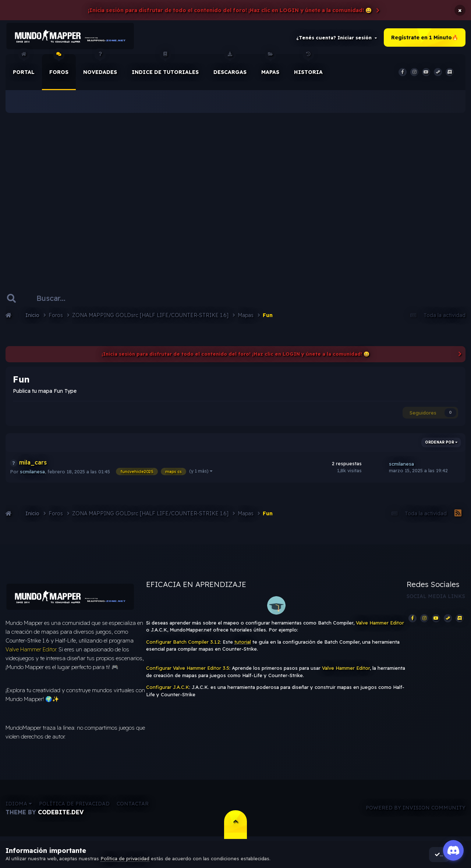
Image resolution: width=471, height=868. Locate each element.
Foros (59, 66)
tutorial (243, 643)
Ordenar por (441, 443)
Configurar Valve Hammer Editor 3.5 (188, 669)
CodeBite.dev (61, 814)
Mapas (270, 66)
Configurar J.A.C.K (168, 689)
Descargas (230, 66)
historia (308, 66)
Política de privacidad (74, 806)
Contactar (133, 806)
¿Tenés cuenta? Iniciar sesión (337, 38)
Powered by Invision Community (416, 810)
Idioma (19, 806)
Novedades (100, 66)
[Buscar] (59, 299)
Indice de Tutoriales (165, 66)
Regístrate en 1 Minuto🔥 (425, 38)
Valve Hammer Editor (31, 652)
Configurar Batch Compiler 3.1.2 (183, 643)
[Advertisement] (235, 191)
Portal (24, 66)
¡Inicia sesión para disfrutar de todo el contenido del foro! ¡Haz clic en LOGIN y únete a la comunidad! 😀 (230, 10)
